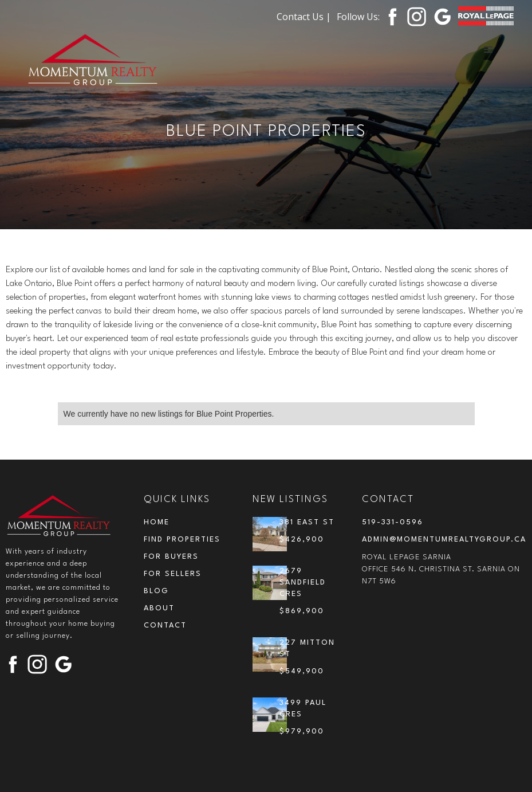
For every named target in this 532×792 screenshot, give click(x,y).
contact (165, 626)
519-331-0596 (393, 522)
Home (157, 522)
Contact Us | (304, 16)
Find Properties (182, 540)
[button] (488, 50)
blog (156, 591)
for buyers (171, 557)
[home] (93, 61)
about (159, 608)
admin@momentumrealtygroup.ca (444, 540)
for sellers (173, 574)
